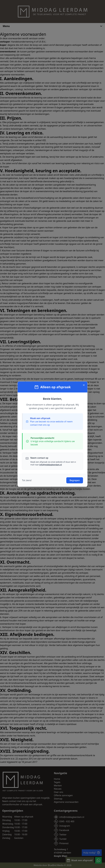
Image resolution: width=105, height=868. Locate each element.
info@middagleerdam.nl (51, 465)
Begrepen (75, 480)
